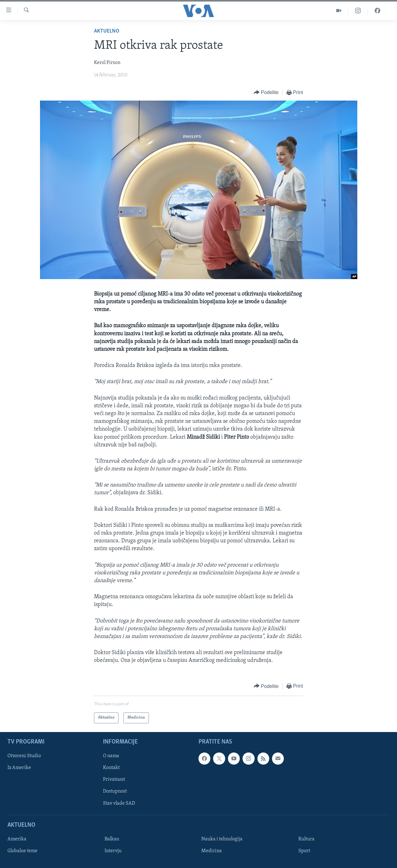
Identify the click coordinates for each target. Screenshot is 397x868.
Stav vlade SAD (119, 803)
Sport (304, 851)
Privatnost (114, 780)
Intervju (113, 851)
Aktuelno (107, 31)
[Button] (266, 93)
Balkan (112, 839)
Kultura (306, 839)
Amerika (17, 839)
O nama (111, 756)
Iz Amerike (19, 768)
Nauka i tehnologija (222, 839)
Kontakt (111, 768)
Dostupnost (115, 791)
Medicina (212, 851)
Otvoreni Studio (24, 756)
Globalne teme (22, 851)
